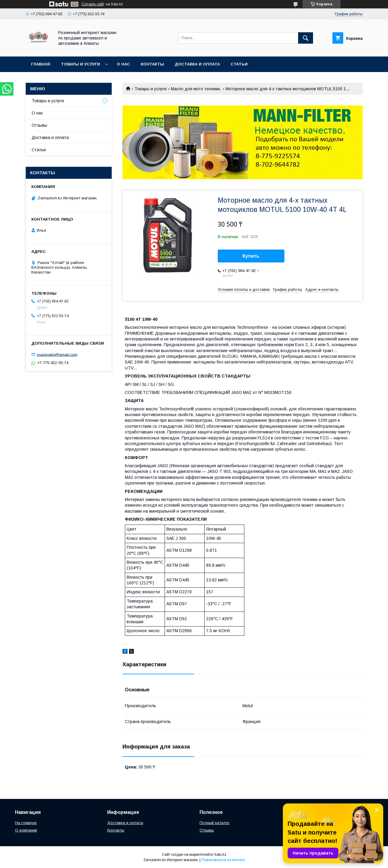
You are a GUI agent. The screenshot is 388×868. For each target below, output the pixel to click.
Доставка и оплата (197, 64)
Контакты (152, 64)
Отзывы (39, 125)
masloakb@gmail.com (57, 354)
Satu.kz (220, 855)
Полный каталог (215, 823)
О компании (26, 830)
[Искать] (306, 38)
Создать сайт (93, 4)
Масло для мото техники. (196, 89)
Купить (251, 256)
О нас (123, 64)
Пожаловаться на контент (223, 860)
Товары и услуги (80, 64)
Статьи (239, 64)
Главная (41, 64)
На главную (26, 823)
